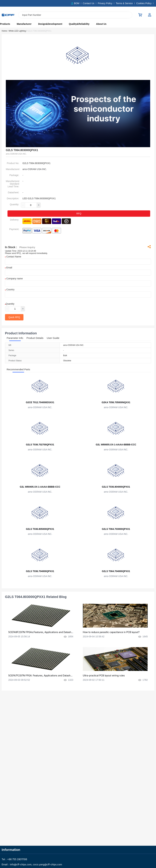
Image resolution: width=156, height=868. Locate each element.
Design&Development (50, 24)
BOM (77, 3)
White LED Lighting (18, 31)
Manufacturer (24, 24)
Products (5, 24)
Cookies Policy (144, 3)
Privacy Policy (105, 3)
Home (5, 31)
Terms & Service (124, 3)
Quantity (10, 304)
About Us (101, 24)
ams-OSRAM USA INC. (35, 169)
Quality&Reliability (79, 24)
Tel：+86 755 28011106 (14, 859)
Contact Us (89, 3)
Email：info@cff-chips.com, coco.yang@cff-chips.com (32, 864)
